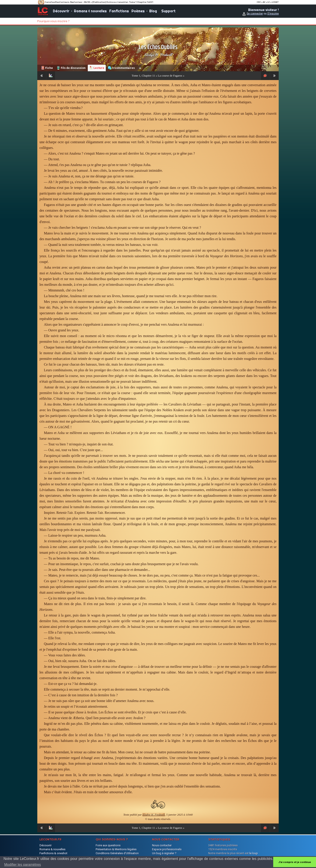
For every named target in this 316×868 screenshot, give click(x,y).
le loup (254, 853)
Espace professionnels (167, 849)
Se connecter (255, 14)
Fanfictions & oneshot (53, 853)
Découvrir (61, 11)
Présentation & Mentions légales (116, 849)
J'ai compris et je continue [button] (295, 862)
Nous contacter (162, 845)
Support (168, 11)
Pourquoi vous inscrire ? (53, 21)
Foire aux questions (108, 845)
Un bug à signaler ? (164, 853)
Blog (153, 11)
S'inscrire (273, 14)
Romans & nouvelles (90, 11)
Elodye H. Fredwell (158, 55)
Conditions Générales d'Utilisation (117, 853)
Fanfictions (119, 11)
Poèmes (138, 11)
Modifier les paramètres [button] (22, 865)
